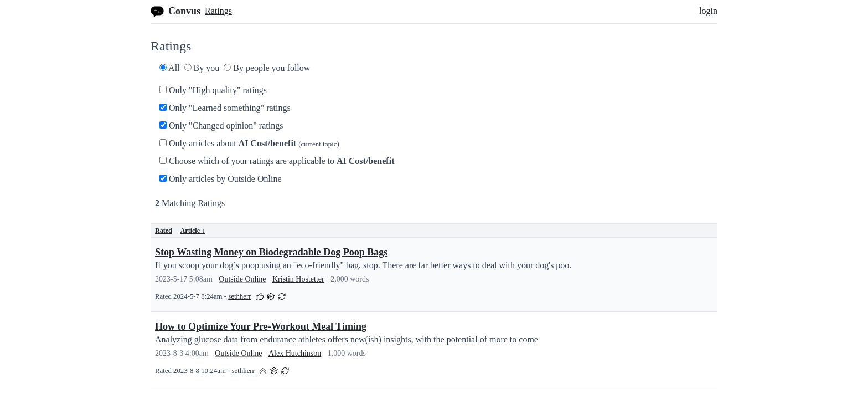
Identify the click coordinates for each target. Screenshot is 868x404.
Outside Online (242, 279)
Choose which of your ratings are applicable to (277, 161)
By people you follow (267, 68)
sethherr (239, 296)
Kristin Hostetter (298, 279)
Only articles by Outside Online (221, 179)
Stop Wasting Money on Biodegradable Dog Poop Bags (271, 252)
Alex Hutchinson (295, 353)
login (708, 11)
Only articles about (249, 143)
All (170, 68)
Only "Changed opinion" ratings (221, 126)
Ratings (218, 11)
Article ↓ (193, 231)
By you (202, 68)
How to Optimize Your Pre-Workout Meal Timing (261, 326)
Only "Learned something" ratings (225, 108)
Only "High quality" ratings (213, 90)
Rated (164, 231)
